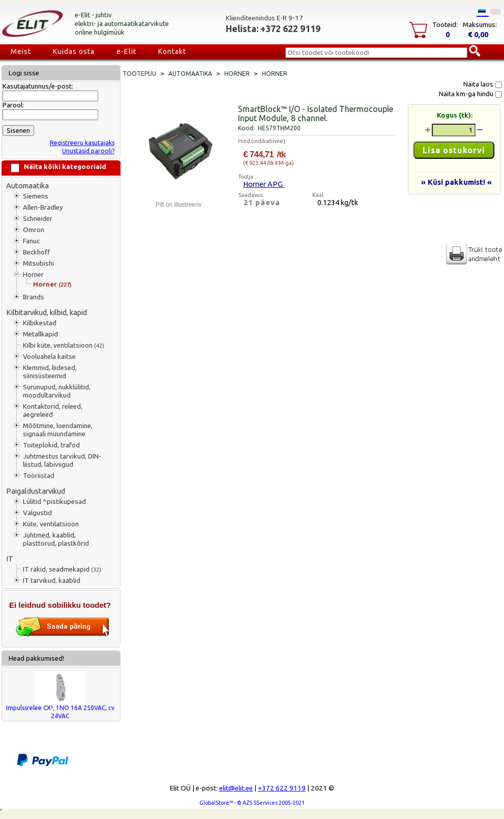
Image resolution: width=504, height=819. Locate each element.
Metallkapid (40, 334)
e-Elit (126, 51)
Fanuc (31, 241)
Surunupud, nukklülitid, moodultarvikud (57, 391)
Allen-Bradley (43, 207)
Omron (34, 230)
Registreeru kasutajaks (82, 143)
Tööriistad (39, 476)
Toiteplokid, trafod (51, 445)
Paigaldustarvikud (36, 491)
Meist (21, 51)
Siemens (36, 196)
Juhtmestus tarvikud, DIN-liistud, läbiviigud (62, 460)
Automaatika (27, 186)
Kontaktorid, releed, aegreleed (53, 411)
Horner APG (264, 184)
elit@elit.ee (236, 788)
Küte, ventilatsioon (51, 524)
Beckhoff (36, 252)
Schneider (38, 219)
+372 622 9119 (282, 788)
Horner (33, 275)
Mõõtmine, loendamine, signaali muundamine (58, 430)
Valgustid (37, 513)
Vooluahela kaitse (49, 357)
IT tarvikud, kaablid (52, 581)
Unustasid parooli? (88, 151)
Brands (34, 297)
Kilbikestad (40, 323)
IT (10, 559)
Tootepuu (139, 74)
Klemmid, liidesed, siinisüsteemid (50, 372)
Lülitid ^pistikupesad (54, 502)
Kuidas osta (74, 51)
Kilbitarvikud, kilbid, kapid (47, 312)
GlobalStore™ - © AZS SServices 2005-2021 (252, 803)
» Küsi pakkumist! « (456, 182)
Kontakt (172, 51)
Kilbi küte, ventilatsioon (64, 345)
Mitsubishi (38, 263)
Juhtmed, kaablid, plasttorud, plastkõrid (56, 539)
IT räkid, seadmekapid (62, 569)
